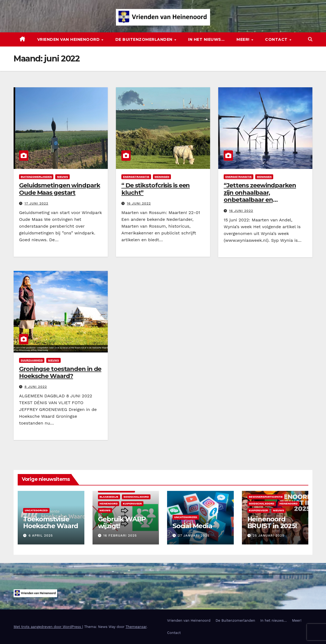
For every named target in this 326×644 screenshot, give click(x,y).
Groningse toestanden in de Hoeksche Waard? (60, 372)
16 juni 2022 (139, 203)
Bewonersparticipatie (266, 497)
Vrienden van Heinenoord (69, 39)
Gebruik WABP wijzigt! (122, 522)
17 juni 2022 (36, 203)
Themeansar (136, 627)
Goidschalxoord (136, 497)
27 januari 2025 (194, 535)
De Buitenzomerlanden (145, 39)
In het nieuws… (206, 39)
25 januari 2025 (268, 535)
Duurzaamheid (32, 360)
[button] (310, 39)
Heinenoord (109, 504)
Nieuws (62, 177)
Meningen (162, 177)
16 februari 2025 (120, 535)
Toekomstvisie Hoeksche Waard (51, 522)
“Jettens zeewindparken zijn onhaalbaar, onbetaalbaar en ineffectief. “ (260, 196)
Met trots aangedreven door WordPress (48, 627)
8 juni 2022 (36, 387)
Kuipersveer (132, 504)
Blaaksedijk (109, 497)
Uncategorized (36, 510)
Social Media (192, 526)
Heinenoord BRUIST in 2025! (272, 522)
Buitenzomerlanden (36, 177)
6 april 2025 (41, 535)
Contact (277, 39)
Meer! (244, 39)
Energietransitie (136, 177)
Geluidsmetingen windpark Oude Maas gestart (60, 189)
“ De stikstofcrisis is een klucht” (156, 189)
